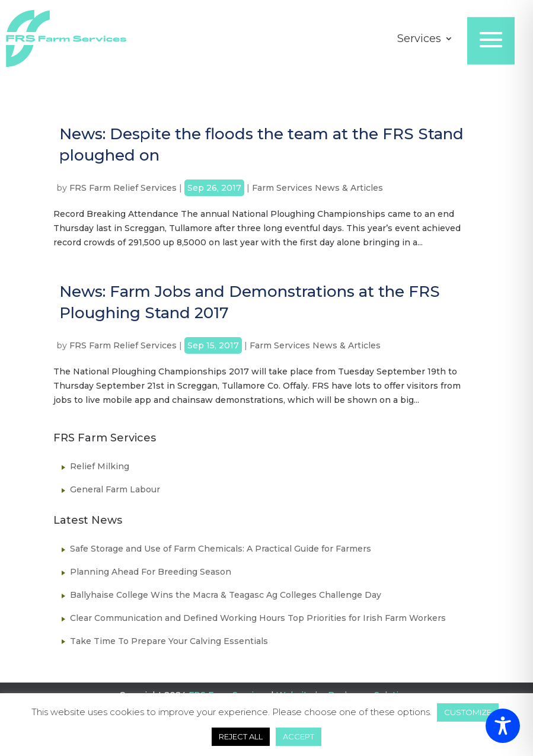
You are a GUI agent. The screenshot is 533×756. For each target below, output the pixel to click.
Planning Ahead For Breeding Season (151, 572)
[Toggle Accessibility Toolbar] (503, 726)
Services (419, 40)
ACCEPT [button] (299, 736)
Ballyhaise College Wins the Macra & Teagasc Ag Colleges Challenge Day (226, 595)
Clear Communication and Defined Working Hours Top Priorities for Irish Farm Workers (258, 618)
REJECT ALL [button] (241, 736)
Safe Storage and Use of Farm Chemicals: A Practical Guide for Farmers (221, 549)
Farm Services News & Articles (317, 188)
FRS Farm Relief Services (123, 188)
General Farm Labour (115, 489)
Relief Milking (100, 466)
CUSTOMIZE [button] (468, 712)
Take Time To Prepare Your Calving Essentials (169, 641)
